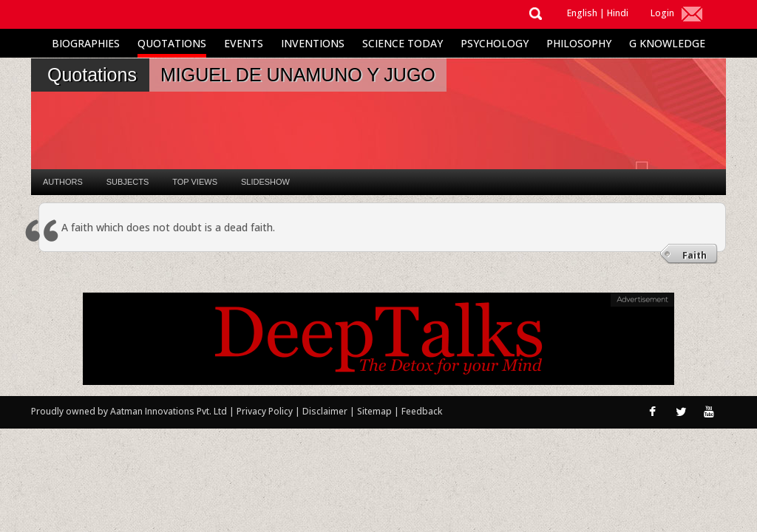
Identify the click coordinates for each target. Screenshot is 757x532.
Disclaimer (325, 411)
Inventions (313, 43)
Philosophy (579, 43)
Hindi (618, 13)
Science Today (403, 43)
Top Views (195, 182)
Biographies (86, 43)
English (582, 13)
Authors (63, 182)
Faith (695, 255)
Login (662, 13)
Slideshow (265, 182)
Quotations (172, 43)
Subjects (128, 182)
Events (244, 43)
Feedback (422, 411)
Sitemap (376, 411)
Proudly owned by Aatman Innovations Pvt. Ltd (129, 411)
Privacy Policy (266, 411)
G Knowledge (667, 43)
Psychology (495, 43)
